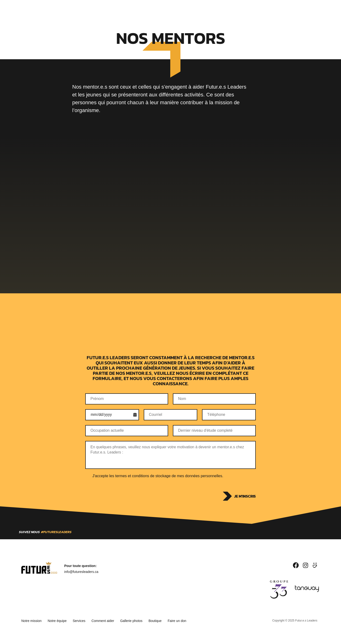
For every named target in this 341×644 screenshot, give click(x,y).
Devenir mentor (153, 10)
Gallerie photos (140, 620)
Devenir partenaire (187, 10)
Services (125, 10)
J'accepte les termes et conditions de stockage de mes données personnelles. (158, 476)
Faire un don (191, 620)
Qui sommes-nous (97, 10)
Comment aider (109, 620)
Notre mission (31, 620)
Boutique (216, 10)
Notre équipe (59, 620)
